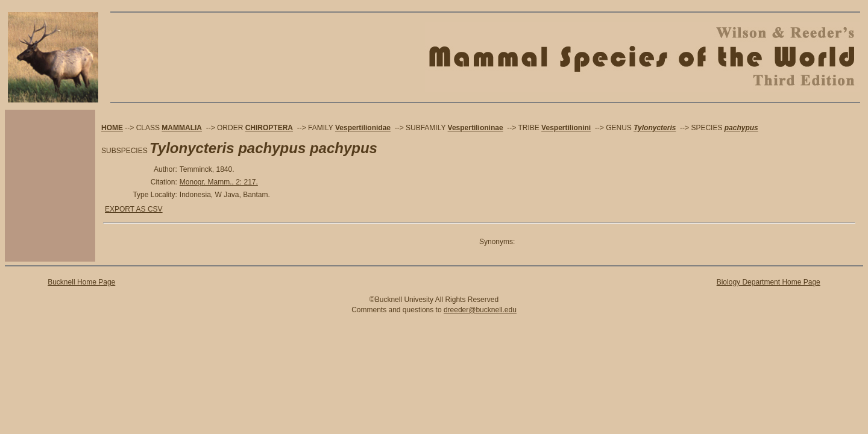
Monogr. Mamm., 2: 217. (219, 182)
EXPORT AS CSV (134, 209)
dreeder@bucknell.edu (480, 310)
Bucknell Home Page (81, 282)
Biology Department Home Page (769, 282)
